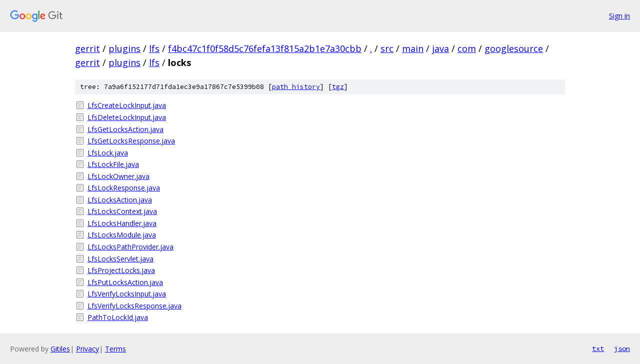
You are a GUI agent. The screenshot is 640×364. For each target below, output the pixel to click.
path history (296, 87)
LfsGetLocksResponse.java (131, 141)
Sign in (619, 16)
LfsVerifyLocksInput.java (127, 294)
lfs (154, 48)
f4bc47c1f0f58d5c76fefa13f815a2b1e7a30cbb (265, 48)
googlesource (514, 48)
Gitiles (60, 349)
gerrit (87, 48)
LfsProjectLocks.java (121, 270)
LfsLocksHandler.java (122, 223)
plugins (124, 48)
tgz (338, 87)
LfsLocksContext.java (122, 211)
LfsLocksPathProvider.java (130, 247)
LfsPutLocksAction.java (125, 282)
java (440, 48)
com (467, 48)
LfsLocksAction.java (120, 200)
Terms (115, 349)
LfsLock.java (108, 153)
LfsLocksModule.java (122, 235)
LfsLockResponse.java (124, 188)
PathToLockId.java (118, 317)
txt (598, 348)
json (622, 348)
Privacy (87, 349)
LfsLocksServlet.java (120, 259)
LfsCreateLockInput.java (127, 105)
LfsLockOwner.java (118, 176)
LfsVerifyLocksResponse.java (134, 306)
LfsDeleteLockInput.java (127, 117)
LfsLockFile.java (113, 164)
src (387, 48)
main (413, 48)
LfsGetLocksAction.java (125, 129)
